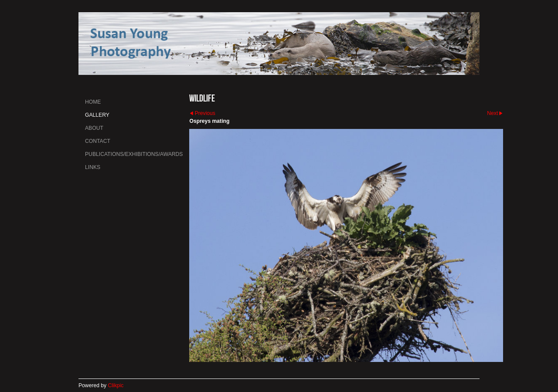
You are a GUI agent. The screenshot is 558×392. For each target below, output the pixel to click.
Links (93, 167)
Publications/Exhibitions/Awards (134, 154)
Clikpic (116, 385)
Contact (98, 141)
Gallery (97, 115)
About (94, 128)
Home (93, 102)
